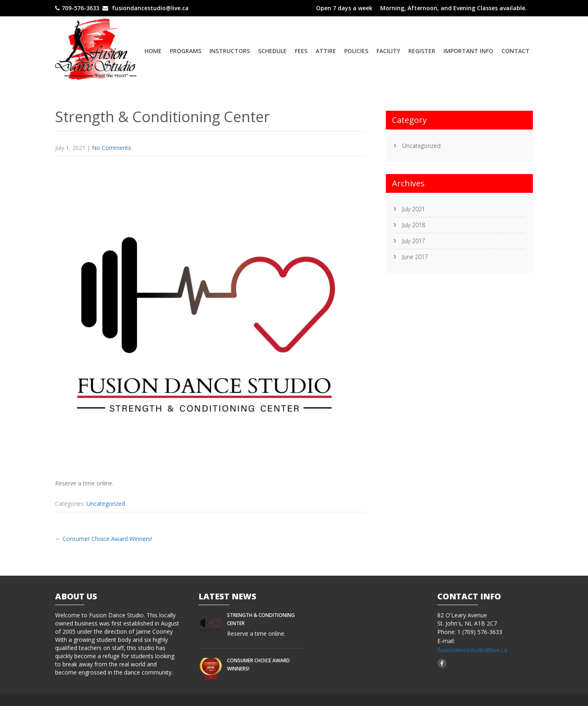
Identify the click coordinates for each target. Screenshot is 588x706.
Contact (516, 51)
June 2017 (415, 257)
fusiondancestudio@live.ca (472, 650)
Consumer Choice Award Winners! (104, 539)
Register (422, 51)
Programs (186, 51)
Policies (356, 51)
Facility (388, 51)
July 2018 (414, 225)
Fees (301, 51)
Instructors (230, 51)
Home (153, 51)
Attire (326, 51)
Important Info (468, 51)
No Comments (111, 148)
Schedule (272, 51)
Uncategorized (106, 504)
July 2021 (414, 209)
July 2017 (414, 241)
